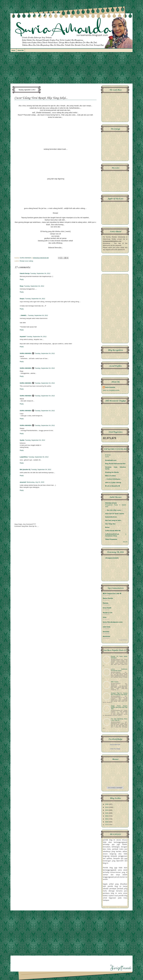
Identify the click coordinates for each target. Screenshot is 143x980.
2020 (107, 822)
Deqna (22, 299)
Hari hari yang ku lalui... (114, 520)
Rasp (22, 286)
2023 (107, 813)
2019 (107, 825)
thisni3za (106, 632)
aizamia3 (23, 482)
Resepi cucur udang (26, 261)
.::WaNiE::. (24, 315)
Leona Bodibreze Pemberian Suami (119, 670)
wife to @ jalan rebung (113, 482)
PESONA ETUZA (111, 503)
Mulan (107, 527)
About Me (21, 50)
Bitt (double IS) (25, 469)
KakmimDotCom (111, 517)
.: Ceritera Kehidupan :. (113, 479)
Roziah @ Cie (108, 613)
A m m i (108, 455)
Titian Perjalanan (111, 539)
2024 (107, 810)
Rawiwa (106, 603)
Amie (105, 617)
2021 (107, 819)
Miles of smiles (110, 476)
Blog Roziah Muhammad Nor (115, 464)
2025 (107, 807)
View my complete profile (111, 390)
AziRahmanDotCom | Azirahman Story (116, 535)
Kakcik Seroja (25, 273)
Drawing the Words (112, 472)
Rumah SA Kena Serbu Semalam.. (119, 657)
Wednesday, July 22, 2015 (35, 482)
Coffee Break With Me (113, 531)
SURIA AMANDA (26, 353)
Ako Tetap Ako (110, 524)
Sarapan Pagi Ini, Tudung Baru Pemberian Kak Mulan (119, 694)
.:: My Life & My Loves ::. (114, 510)
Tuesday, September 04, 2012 (40, 273)
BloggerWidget (123, 640)
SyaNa (22, 440)
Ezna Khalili (107, 608)
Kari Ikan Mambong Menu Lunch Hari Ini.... (119, 720)
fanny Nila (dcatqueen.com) (113, 622)
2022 (107, 816)
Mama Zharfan (108, 598)
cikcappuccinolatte (112, 558)
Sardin (107, 457)
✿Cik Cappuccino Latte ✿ (112, 593)
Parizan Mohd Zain (115, 745)
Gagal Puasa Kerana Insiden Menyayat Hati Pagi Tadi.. (119, 707)
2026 (107, 804)
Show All (125, 542)
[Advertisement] (71, 69)
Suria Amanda (110, 387)
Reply (22, 279)
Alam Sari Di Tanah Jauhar (115, 514)
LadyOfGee (24, 457)
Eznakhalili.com (111, 460)
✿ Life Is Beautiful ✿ (112, 486)
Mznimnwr (106, 636)
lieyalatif (23, 336)
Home (13, 50)
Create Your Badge (115, 749)
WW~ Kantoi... (115, 682)
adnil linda (107, 627)
